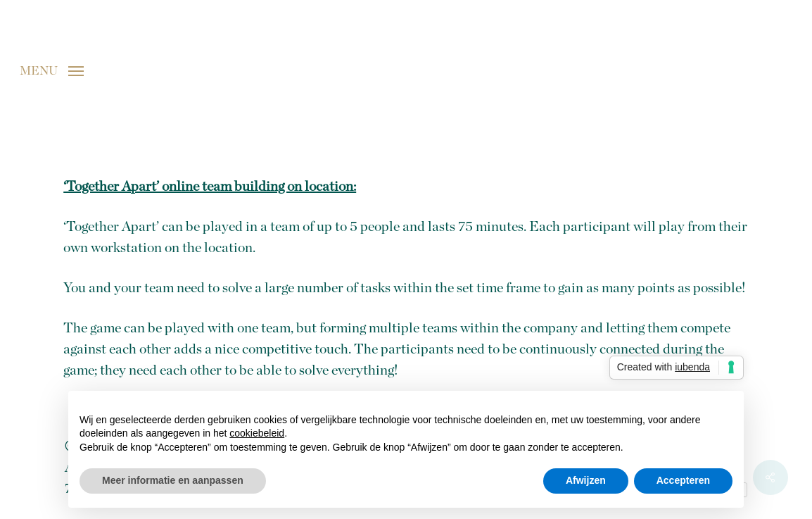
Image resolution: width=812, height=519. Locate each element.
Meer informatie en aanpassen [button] (173, 480)
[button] (52, 70)
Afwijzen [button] (586, 480)
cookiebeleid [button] (257, 433)
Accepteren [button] (683, 480)
